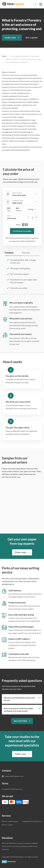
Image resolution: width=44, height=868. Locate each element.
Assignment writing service (32, 821)
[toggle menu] (41, 4)
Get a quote (32, 38)
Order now (10, 38)
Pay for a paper (7, 825)
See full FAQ (20, 721)
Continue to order (22, 231)
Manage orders (35, 4)
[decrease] (28, 217)
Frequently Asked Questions (12, 789)
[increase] (36, 217)
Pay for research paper (10, 821)
